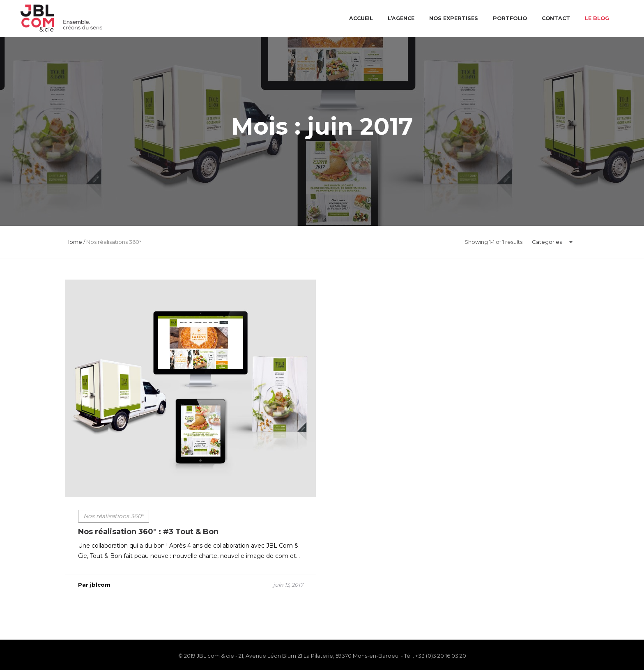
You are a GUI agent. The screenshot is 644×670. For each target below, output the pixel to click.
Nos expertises (454, 18)
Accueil (361, 18)
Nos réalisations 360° (114, 519)
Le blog (597, 18)
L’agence (401, 18)
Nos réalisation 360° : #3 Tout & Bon (148, 535)
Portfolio (510, 18)
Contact (556, 18)
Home (74, 242)
